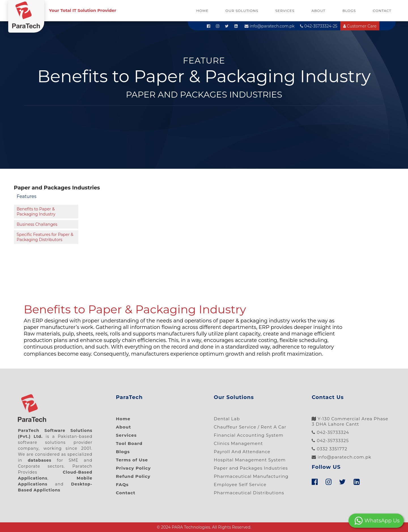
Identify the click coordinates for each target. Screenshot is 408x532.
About (318, 11)
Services (285, 11)
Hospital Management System (250, 460)
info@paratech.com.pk (269, 26)
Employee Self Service (240, 484)
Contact (382, 11)
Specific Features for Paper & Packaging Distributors (45, 237)
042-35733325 (330, 441)
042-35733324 (330, 432)
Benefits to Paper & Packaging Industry (36, 212)
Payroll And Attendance (242, 452)
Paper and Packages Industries (251, 468)
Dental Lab (227, 419)
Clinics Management (238, 443)
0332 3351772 (330, 449)
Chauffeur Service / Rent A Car (250, 427)
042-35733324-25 (319, 26)
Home (202, 11)
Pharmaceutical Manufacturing (251, 476)
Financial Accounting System (249, 435)
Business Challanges (37, 224)
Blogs (349, 11)
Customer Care (360, 26)
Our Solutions (242, 11)
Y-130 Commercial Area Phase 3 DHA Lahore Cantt (350, 421)
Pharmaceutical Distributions (249, 493)
